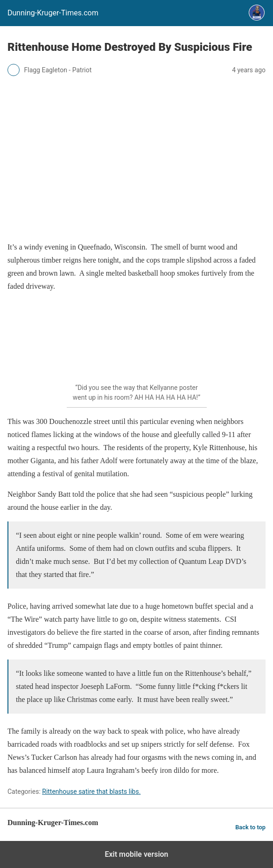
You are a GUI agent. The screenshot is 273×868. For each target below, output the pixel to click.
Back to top (250, 827)
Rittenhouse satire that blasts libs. (91, 792)
